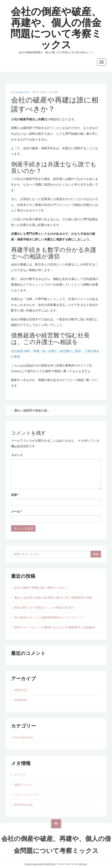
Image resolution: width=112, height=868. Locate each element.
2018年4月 (21, 700)
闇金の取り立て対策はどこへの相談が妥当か (44, 607)
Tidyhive (82, 864)
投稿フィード (23, 785)
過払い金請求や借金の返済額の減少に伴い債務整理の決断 (53, 598)
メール (17, 511)
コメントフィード (26, 795)
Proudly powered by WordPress (40, 864)
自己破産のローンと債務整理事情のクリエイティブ (49, 617)
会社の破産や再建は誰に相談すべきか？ (41, 588)
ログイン (20, 775)
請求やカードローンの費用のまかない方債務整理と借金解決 (55, 627)
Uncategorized (20, 92)
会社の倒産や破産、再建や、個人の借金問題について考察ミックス (56, 28)
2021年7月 (21, 690)
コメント (17, 455)
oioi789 (54, 92)
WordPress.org (23, 805)
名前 (15, 495)
